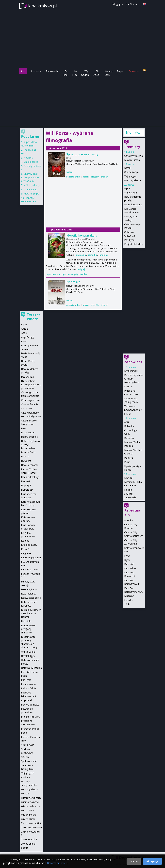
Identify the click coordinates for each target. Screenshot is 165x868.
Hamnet (26, 481)
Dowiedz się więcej (57, 863)
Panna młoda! (29, 684)
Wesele (25, 794)
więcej (70, 172)
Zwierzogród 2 (29, 839)
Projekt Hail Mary (134, 244)
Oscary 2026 (109, 73)
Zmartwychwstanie (31, 827)
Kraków (133, 133)
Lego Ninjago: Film (31, 557)
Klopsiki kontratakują (82, 235)
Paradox (129, 600)
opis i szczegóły (91, 177)
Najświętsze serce (31, 598)
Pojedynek (27, 700)
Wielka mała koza (31, 806)
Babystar (129, 426)
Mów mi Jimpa (132, 160)
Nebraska (73, 282)
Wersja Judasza (132, 180)
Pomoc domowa (30, 705)
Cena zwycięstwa (133, 156)
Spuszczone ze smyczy (82, 154)
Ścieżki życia (28, 745)
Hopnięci (28, 158)
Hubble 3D (27, 490)
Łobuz (128, 414)
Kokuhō (25, 541)
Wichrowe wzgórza (31, 798)
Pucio (127, 462)
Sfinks (127, 604)
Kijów (127, 560)
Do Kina (66, 73)
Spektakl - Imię (29, 761)
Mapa (120, 71)
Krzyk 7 (25, 549)
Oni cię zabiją (131, 172)
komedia (92, 255)
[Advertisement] (82, 101)
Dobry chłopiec (29, 437)
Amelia (25, 329)
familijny (103, 255)
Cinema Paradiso (30, 404)
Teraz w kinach (33, 317)
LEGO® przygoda (31, 570)
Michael (128, 478)
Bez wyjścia (27, 377)
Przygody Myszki (30, 729)
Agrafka (128, 520)
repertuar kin (73, 177)
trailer (104, 177)
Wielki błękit (28, 811)
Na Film (75, 73)
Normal (128, 490)
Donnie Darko (29, 452)
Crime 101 (27, 409)
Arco (127, 422)
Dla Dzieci (96, 73)
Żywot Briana (28, 844)
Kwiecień (129, 438)
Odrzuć (134, 861)
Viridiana (26, 777)
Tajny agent (131, 176)
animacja (81, 255)
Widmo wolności (30, 802)
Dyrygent (26, 461)
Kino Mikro (130, 568)
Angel (24, 333)
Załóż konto (133, 4)
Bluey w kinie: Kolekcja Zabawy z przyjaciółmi (31, 177)
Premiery (36, 71)
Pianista (129, 458)
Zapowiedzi (52, 71)
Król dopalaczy (32, 185)
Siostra (25, 757)
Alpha (127, 188)
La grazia (26, 553)
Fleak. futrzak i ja (133, 204)
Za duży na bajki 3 (31, 823)
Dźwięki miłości (29, 465)
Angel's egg (131, 192)
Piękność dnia (29, 688)
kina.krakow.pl (42, 6)
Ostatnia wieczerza (31, 668)
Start (23, 71)
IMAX (127, 556)
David (127, 168)
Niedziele (26, 621)
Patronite (134, 71)
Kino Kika (129, 564)
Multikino (129, 596)
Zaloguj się (117, 4)
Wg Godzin (85, 73)
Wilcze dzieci (28, 819)
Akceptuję (152, 861)
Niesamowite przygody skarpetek (28, 629)
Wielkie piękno (29, 815)
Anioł (24, 341)
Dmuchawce (131, 371)
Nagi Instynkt (28, 594)
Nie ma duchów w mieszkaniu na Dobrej (31, 613)
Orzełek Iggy (28, 656)
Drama (128, 386)
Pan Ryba (129, 240)
